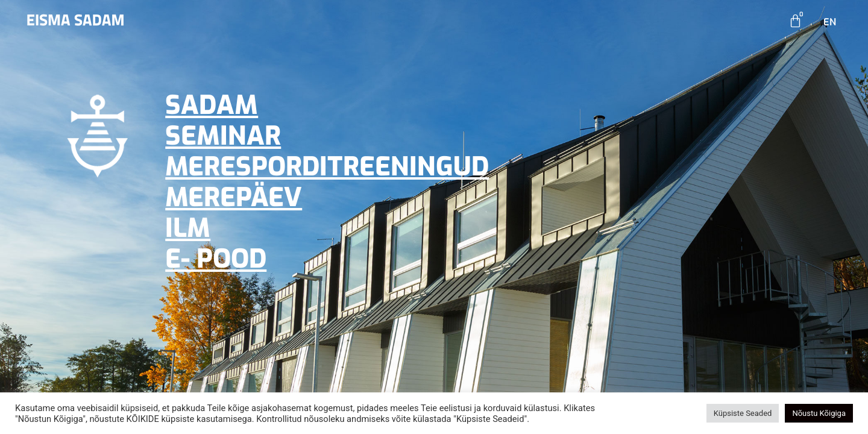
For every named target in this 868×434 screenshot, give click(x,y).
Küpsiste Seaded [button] (743, 413)
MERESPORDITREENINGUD (327, 167)
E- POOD (216, 259)
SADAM (212, 105)
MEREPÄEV (234, 197)
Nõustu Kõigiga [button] (819, 413)
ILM (188, 228)
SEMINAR (223, 136)
